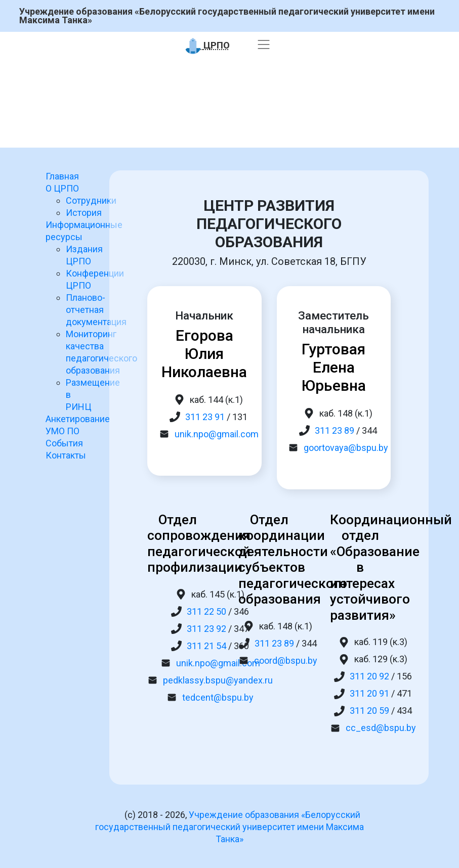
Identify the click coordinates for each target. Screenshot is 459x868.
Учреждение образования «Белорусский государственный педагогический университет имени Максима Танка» (227, 16)
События (64, 443)
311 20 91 (369, 693)
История (84, 213)
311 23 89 (335, 430)
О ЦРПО (62, 188)
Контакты (66, 455)
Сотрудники (91, 200)
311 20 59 (369, 711)
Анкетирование (78, 419)
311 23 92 (206, 629)
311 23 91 (205, 417)
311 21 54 (206, 646)
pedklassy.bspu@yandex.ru (218, 680)
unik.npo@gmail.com (217, 434)
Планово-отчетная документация (96, 310)
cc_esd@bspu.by (381, 728)
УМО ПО (62, 431)
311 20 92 (369, 676)
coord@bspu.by (286, 660)
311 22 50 (206, 611)
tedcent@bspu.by (218, 697)
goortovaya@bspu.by (346, 448)
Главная (62, 176)
